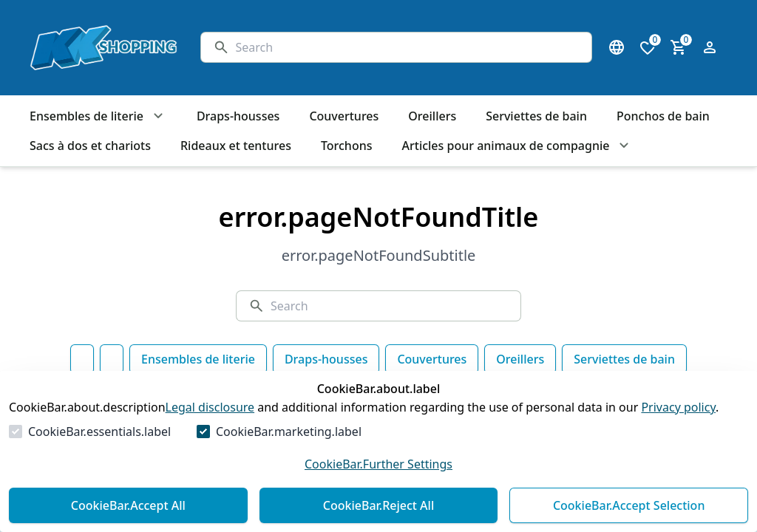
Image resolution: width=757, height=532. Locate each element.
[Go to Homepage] (101, 48)
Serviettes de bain (624, 359)
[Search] (408, 47)
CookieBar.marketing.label (289, 432)
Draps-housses (326, 359)
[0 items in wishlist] (648, 47)
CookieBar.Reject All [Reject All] (378, 505)
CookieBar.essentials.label (99, 432)
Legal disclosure (210, 407)
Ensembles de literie (198, 359)
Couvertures (432, 359)
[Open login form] (710, 47)
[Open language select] (617, 47)
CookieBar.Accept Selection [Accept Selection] (629, 505)
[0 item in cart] (679, 47)
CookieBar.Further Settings (378, 464)
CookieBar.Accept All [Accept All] (128, 505)
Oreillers (520, 359)
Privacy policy (678, 407)
